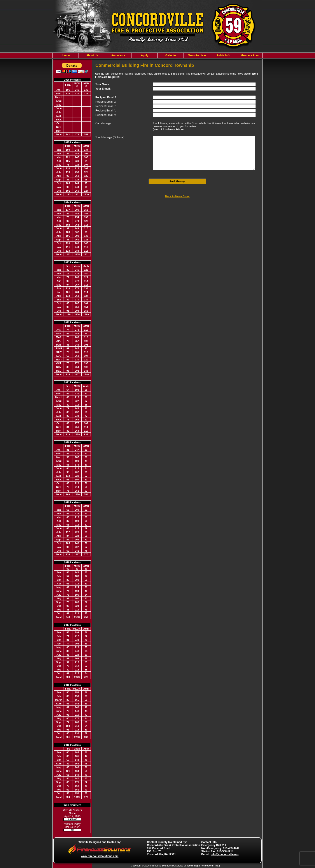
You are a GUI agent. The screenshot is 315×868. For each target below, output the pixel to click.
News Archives (197, 55)
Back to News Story (177, 196)
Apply (144, 55)
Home (66, 55)
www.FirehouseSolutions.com (100, 856)
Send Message (177, 181)
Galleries (171, 55)
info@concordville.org (225, 854)
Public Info (223, 55)
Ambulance (118, 55)
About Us (92, 55)
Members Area (249, 55)
